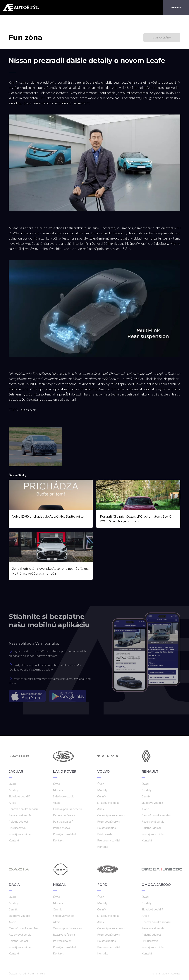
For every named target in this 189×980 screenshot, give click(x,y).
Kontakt (14, 840)
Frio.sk (41, 973)
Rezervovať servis (20, 815)
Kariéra (156, 973)
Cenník (102, 796)
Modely (14, 790)
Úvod (12, 784)
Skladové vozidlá (19, 796)
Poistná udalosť (18, 821)
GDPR (165, 973)
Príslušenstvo (17, 828)
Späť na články (162, 38)
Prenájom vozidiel (20, 834)
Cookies (176, 973)
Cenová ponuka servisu (23, 809)
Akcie (12, 803)
